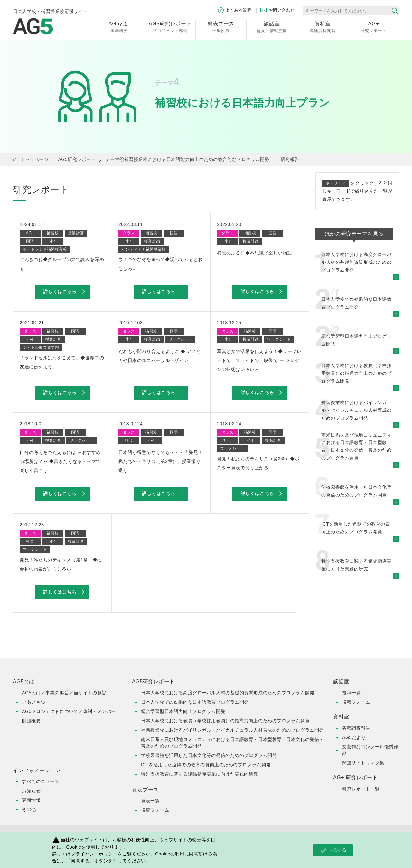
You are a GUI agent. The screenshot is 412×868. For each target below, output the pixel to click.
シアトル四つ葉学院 (41, 347)
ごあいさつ (34, 702)
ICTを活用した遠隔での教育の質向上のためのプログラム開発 (206, 765)
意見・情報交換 (272, 27)
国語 (30, 241)
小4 (53, 241)
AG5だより (354, 737)
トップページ (34, 159)
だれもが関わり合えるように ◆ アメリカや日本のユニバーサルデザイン (160, 356)
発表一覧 (150, 801)
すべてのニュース (41, 781)
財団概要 (31, 721)
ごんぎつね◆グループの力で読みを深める (62, 264)
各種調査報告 (356, 728)
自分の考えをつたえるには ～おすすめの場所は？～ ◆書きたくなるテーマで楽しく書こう (60, 461)
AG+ (30, 233)
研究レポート (374, 27)
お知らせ (31, 791)
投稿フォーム (155, 810)
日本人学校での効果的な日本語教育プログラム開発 (195, 702)
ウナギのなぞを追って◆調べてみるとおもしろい (161, 264)
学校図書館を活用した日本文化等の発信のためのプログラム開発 (209, 755)
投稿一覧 (351, 693)
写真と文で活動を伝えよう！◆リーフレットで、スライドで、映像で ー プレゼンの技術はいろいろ (259, 360)
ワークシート (180, 339)
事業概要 (119, 27)
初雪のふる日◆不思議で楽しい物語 (254, 253)
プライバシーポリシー (94, 854)
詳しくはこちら (60, 291)
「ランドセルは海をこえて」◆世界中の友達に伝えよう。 (62, 362)
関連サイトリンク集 (363, 763)
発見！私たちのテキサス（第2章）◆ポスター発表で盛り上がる (258, 463)
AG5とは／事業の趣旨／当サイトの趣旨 (64, 693)
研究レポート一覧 (361, 789)
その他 (29, 809)
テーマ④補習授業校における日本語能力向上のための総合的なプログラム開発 (187, 159)
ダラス (129, 233)
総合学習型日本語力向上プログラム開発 (183, 711)
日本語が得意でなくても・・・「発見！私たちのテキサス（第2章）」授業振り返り (161, 461)
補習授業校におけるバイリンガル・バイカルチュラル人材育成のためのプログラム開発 (232, 730)
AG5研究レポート (77, 159)
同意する (333, 850)
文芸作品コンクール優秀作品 (370, 750)
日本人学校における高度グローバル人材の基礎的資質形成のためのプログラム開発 (228, 693)
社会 (129, 440)
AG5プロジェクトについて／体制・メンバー (69, 711)
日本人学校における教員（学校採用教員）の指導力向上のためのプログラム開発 (225, 721)
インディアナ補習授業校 (144, 249)
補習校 (53, 233)
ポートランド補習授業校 (45, 249)
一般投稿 (221, 27)
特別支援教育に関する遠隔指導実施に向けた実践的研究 (200, 774)
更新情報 (31, 800)
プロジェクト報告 (170, 27)
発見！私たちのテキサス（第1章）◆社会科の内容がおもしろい (61, 564)
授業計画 (76, 233)
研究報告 (290, 159)
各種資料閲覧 (323, 27)
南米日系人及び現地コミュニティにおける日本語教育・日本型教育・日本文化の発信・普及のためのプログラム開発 (232, 743)
